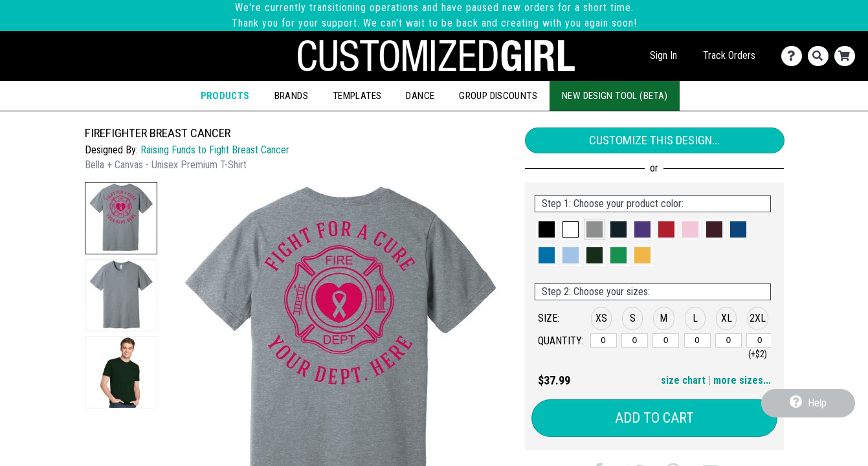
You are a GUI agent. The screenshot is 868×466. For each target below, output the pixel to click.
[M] (666, 340)
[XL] (729, 340)
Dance (420, 96)
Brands (291, 96)
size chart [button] (683, 380)
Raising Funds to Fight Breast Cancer (215, 150)
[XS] (604, 340)
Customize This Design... (654, 140)
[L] (697, 340)
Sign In (663, 55)
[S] (635, 340)
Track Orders (729, 55)
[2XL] (760, 340)
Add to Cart (654, 418)
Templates (357, 96)
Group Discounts (498, 96)
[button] (121, 218)
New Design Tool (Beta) (615, 96)
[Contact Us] (795, 56)
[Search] (821, 56)
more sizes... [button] (742, 380)
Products (225, 96)
